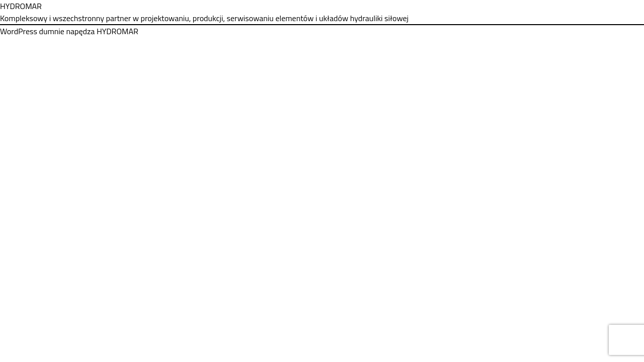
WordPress (19, 31)
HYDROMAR (21, 6)
